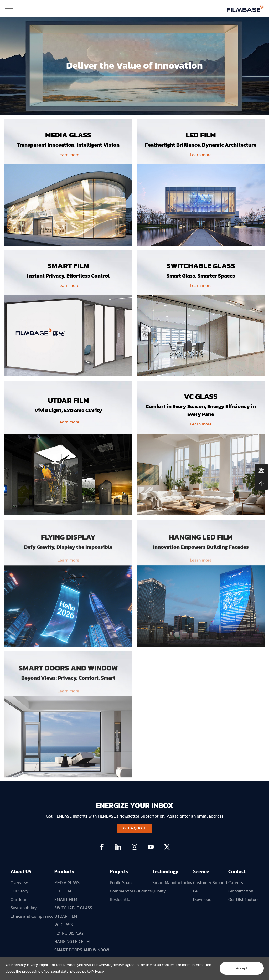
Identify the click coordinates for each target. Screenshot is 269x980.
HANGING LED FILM (72, 942)
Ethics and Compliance (32, 916)
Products (64, 872)
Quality (159, 891)
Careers (236, 883)
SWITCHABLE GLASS (73, 908)
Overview (19, 883)
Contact (237, 872)
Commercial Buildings (131, 891)
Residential (121, 900)
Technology (165, 872)
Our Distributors (243, 900)
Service (201, 872)
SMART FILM (66, 900)
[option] (134, 66)
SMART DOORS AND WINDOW (82, 950)
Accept (242, 968)
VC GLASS (64, 925)
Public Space (122, 883)
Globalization (241, 891)
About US (21, 872)
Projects (119, 872)
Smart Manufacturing (172, 883)
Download (202, 900)
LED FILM (63, 891)
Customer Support (210, 883)
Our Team (20, 900)
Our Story (20, 891)
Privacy (98, 972)
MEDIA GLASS (67, 883)
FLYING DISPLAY (69, 933)
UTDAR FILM (66, 916)
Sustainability (24, 908)
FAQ (197, 891)
